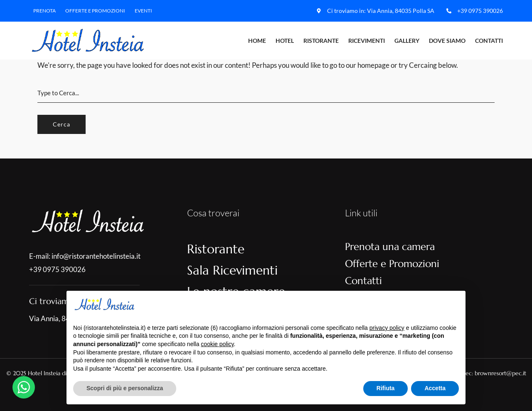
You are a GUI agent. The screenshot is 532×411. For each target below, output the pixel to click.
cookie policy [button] (217, 344)
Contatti (489, 41)
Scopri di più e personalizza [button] (125, 388)
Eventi (143, 11)
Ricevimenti (367, 41)
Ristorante (321, 41)
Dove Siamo (447, 41)
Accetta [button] (435, 388)
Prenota (44, 11)
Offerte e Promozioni (95, 11)
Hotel (285, 41)
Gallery (407, 41)
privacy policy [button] (387, 328)
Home (257, 41)
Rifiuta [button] (386, 388)
